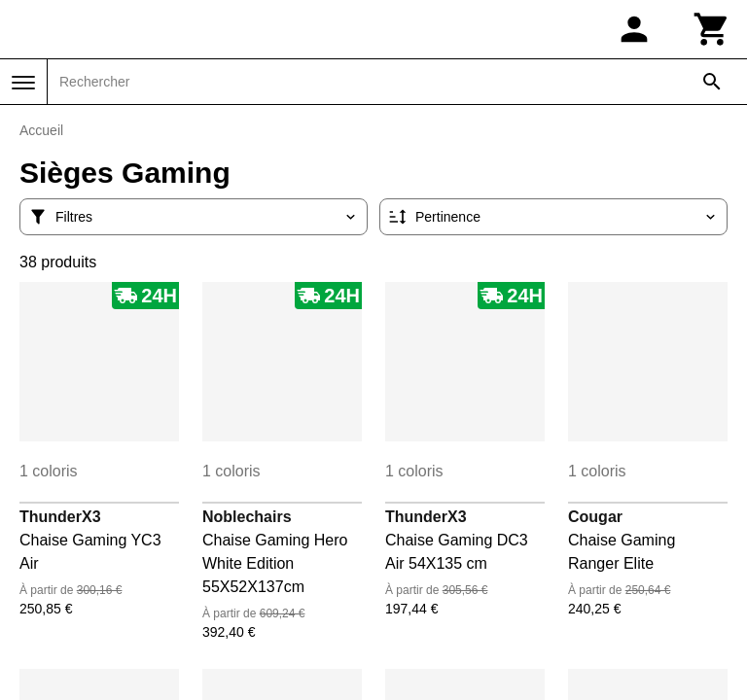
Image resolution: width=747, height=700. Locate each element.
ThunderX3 (60, 517)
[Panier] (712, 29)
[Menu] (23, 83)
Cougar (595, 517)
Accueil (41, 130)
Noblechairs (247, 517)
